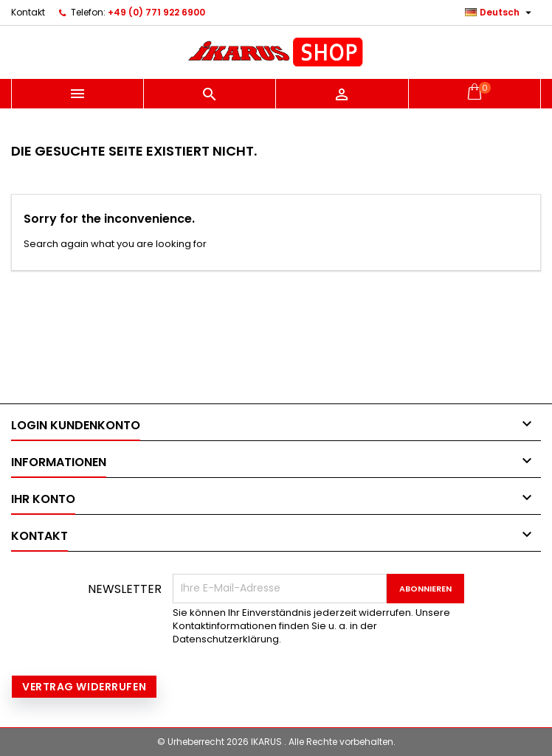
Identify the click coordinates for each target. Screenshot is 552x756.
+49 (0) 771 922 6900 (156, 12)
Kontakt (28, 12)
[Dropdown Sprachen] (500, 13)
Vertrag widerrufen (84, 687)
